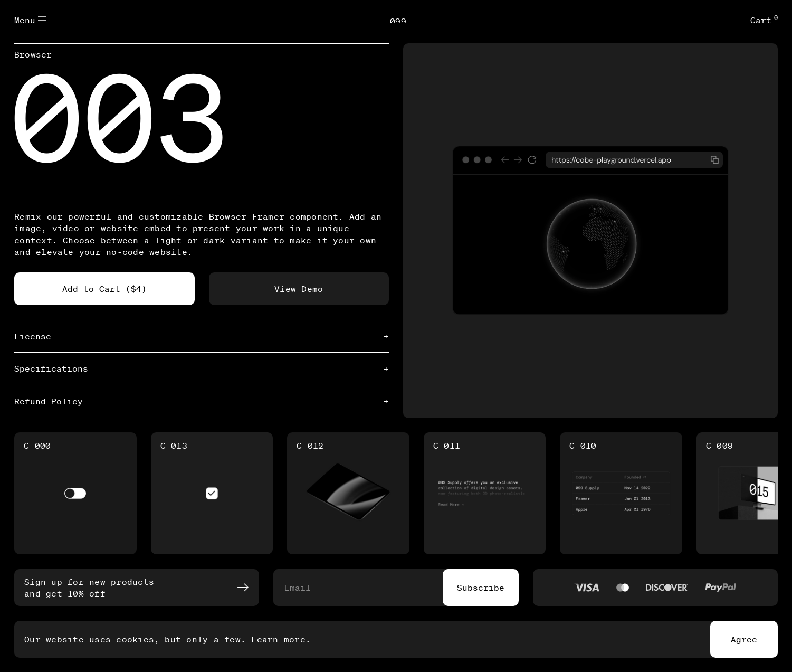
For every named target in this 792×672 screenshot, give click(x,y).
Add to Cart (104, 288)
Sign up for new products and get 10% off (136, 587)
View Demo (299, 288)
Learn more (278, 639)
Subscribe (481, 587)
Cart (764, 20)
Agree (744, 639)
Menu (30, 20)
